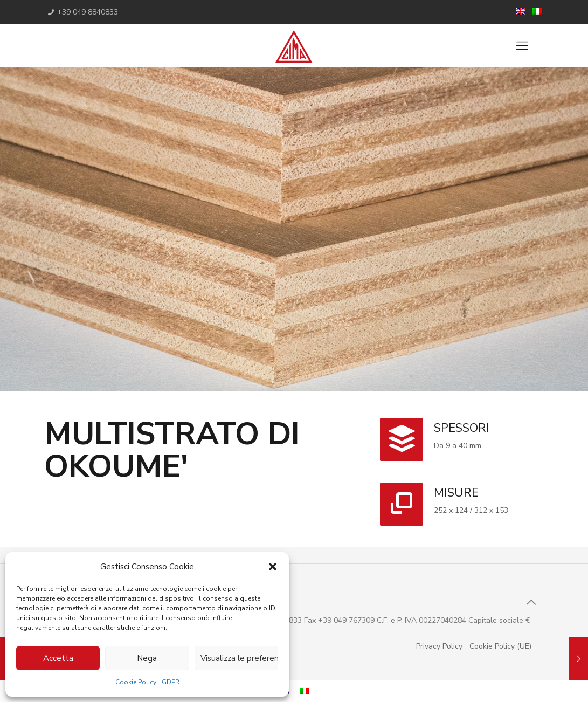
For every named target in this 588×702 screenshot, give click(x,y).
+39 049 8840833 (88, 12)
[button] (273, 567)
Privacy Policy (439, 646)
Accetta (58, 658)
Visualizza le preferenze (239, 658)
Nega (147, 658)
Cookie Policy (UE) (500, 646)
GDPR (171, 682)
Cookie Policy (136, 682)
